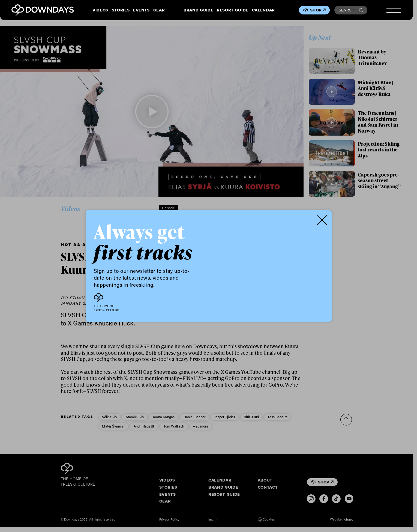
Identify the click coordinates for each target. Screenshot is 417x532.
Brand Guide (198, 10)
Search (351, 10)
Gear (159, 10)
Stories (121, 10)
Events (141, 10)
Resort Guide (233, 10)
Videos (100, 10)
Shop (318, 10)
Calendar (263, 10)
